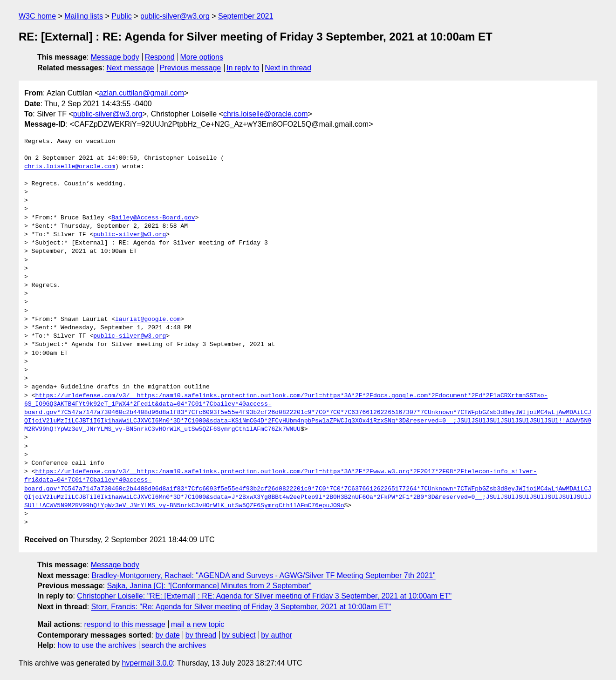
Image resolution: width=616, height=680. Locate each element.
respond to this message (124, 624)
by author (277, 635)
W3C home (37, 16)
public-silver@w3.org (175, 16)
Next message (130, 68)
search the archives (174, 645)
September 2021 (246, 16)
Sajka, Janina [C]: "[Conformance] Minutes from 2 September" (209, 586)
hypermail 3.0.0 (147, 663)
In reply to (243, 68)
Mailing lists (84, 16)
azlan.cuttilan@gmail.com (142, 93)
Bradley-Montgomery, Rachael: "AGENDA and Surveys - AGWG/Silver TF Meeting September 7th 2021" (264, 575)
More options (202, 57)
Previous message (191, 68)
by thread (201, 635)
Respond (160, 57)
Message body (115, 57)
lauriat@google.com (148, 320)
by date (167, 635)
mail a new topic (198, 624)
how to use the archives (97, 645)
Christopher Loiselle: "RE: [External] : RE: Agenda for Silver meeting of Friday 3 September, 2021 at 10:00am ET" (264, 596)
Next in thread (288, 68)
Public (122, 16)
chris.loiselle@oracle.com (266, 114)
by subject (239, 635)
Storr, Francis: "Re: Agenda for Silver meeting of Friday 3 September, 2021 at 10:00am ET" (241, 607)
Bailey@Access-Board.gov (153, 218)
